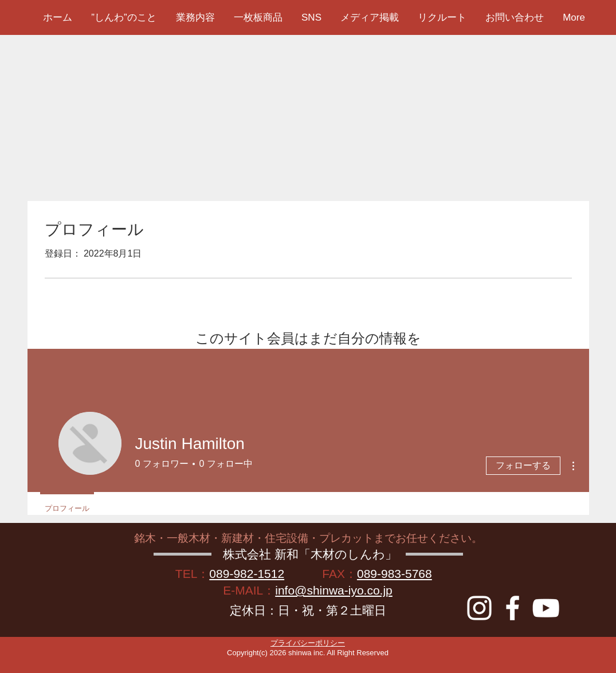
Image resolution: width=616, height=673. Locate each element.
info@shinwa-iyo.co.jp (334, 590)
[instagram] (479, 608)
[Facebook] (513, 608)
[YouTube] (546, 608)
